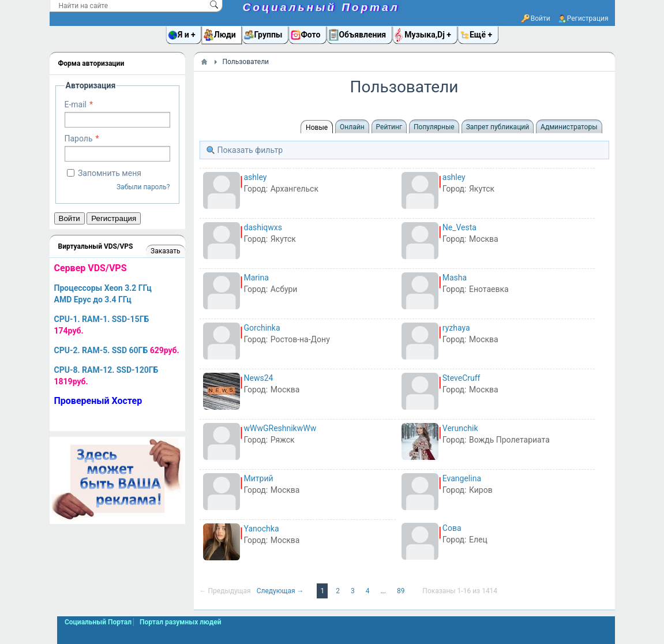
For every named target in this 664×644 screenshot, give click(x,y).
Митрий (259, 478)
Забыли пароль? (143, 187)
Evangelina (462, 478)
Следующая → (281, 591)
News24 (259, 378)
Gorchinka (262, 328)
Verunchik (460, 428)
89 (402, 591)
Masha (455, 278)
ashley (256, 177)
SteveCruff (462, 378)
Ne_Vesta (459, 227)
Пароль (79, 138)
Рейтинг (389, 127)
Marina (256, 278)
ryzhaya (456, 328)
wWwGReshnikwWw (280, 428)
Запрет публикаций (498, 127)
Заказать (165, 251)
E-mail (76, 104)
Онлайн (352, 127)
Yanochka (262, 529)
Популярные (434, 127)
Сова (452, 528)
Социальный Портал (321, 7)
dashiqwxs (263, 227)
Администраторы (569, 127)
